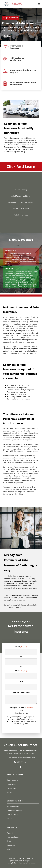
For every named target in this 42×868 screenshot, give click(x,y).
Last (21, 666)
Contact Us (11, 845)
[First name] (21, 652)
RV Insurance (11, 788)
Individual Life (12, 784)
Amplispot (29, 861)
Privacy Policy (12, 863)
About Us (10, 833)
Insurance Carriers (13, 837)
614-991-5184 (22, 762)
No (22, 711)
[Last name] (21, 662)
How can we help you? (21, 693)
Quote (9, 849)
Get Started (8, 36)
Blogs (9, 841)
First (21, 657)
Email (21, 682)
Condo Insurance (13, 780)
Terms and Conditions (27, 863)
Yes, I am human (22, 713)
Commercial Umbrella (15, 811)
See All (9, 792)
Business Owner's (13, 807)
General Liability (13, 815)
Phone (21, 671)
